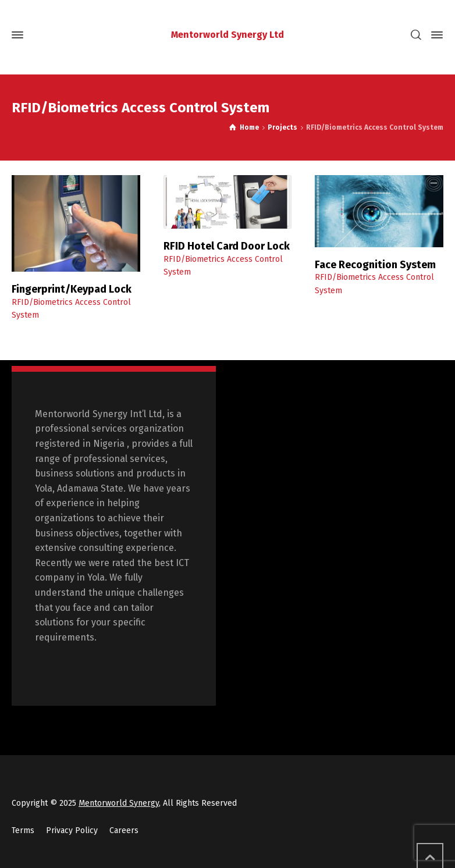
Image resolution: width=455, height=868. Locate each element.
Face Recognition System (375, 265)
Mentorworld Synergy (119, 803)
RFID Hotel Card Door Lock (227, 246)
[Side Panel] (435, 35)
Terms (23, 830)
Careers (124, 830)
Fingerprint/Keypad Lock (72, 289)
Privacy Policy (72, 830)
